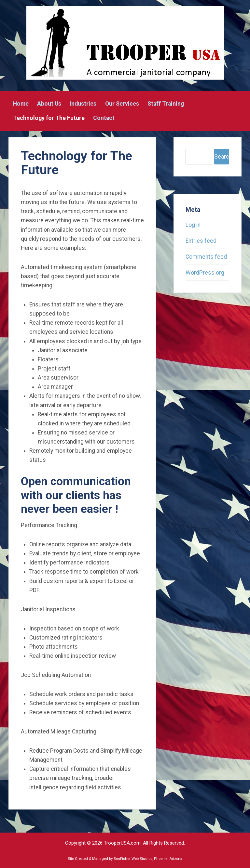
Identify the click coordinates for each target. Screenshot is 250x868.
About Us (49, 104)
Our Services (122, 104)
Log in (193, 225)
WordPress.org (205, 273)
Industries (83, 104)
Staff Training (166, 104)
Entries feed (201, 241)
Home (21, 104)
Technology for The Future (49, 118)
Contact (104, 118)
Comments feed (206, 257)
